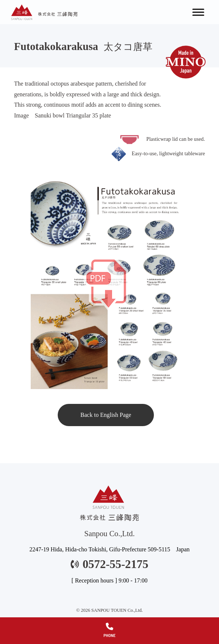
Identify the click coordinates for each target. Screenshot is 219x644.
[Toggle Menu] (198, 12)
